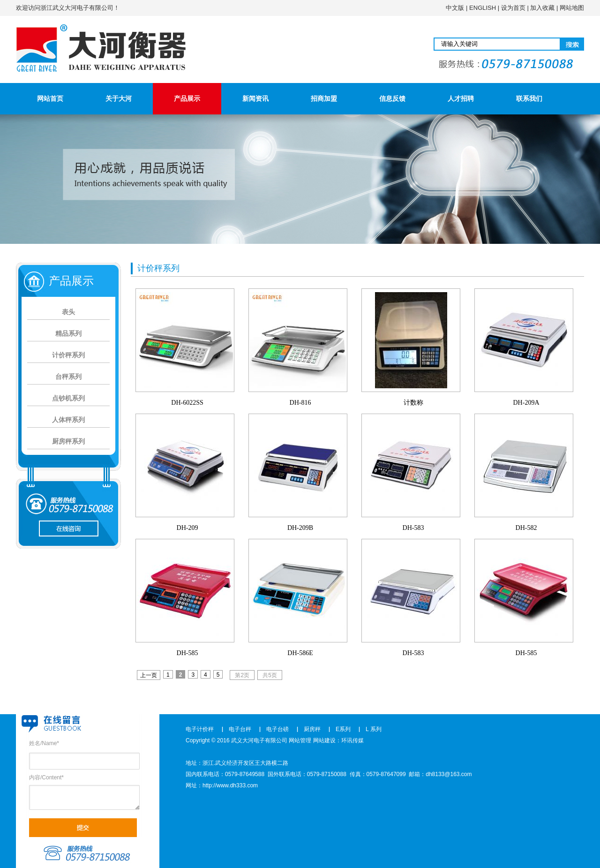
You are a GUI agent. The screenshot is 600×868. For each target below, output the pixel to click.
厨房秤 (312, 729)
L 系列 (374, 729)
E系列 (343, 729)
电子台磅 (277, 729)
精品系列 (68, 333)
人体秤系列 (68, 420)
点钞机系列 (68, 398)
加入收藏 (542, 8)
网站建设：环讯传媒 (338, 740)
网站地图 (572, 8)
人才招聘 (461, 98)
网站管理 (300, 740)
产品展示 (187, 98)
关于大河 (119, 98)
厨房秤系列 (68, 441)
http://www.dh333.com (230, 785)
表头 (68, 312)
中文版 (455, 8)
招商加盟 (324, 98)
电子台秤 (240, 729)
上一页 (149, 675)
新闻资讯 (255, 98)
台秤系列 (68, 377)
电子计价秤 (200, 729)
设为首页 (513, 8)
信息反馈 (392, 98)
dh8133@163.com (449, 774)
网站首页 (50, 98)
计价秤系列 (68, 355)
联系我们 (529, 98)
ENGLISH (483, 8)
